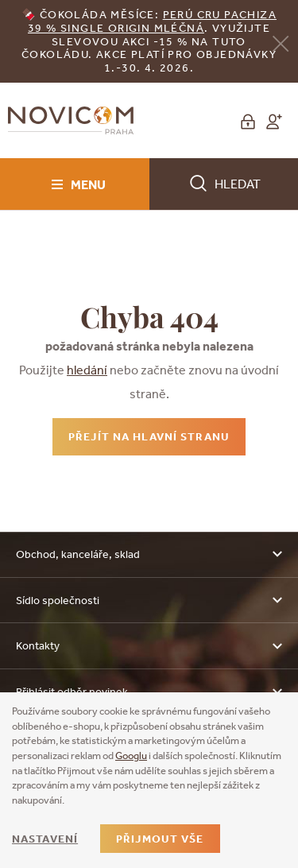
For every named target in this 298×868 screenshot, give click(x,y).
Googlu (131, 756)
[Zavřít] (281, 43)
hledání (87, 370)
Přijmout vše (160, 839)
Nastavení (45, 839)
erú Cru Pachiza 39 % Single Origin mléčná (152, 21)
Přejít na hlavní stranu (149, 436)
